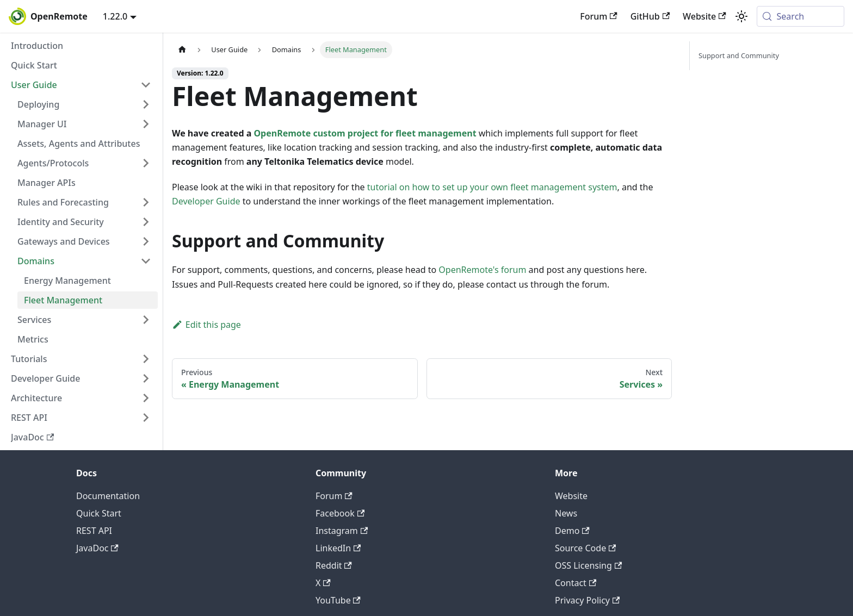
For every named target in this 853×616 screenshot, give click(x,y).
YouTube (338, 600)
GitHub (650, 16)
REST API (94, 531)
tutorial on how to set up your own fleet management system (492, 187)
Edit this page (206, 325)
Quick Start (99, 513)
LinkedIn (338, 548)
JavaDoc (97, 548)
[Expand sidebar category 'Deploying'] (146, 104)
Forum (598, 16)
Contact (576, 583)
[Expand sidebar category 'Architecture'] (146, 398)
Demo (572, 531)
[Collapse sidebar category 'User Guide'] (146, 85)
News (566, 513)
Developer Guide (206, 201)
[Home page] (182, 50)
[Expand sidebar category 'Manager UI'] (146, 124)
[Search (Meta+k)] (801, 16)
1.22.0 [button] (115, 16)
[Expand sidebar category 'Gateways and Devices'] (146, 241)
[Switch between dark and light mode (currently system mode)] (741, 16)
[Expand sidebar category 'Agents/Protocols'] (146, 163)
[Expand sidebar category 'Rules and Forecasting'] (146, 202)
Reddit (334, 565)
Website (704, 16)
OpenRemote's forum (482, 270)
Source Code (585, 548)
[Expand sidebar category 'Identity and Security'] (146, 222)
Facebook (340, 513)
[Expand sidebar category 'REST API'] (146, 418)
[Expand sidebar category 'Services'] (146, 320)
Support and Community (739, 55)
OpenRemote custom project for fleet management (365, 133)
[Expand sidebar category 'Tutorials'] (146, 359)
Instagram (342, 531)
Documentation (108, 496)
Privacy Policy (587, 600)
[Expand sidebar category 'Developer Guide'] (146, 378)
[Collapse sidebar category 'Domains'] (146, 261)
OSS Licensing (588, 565)
